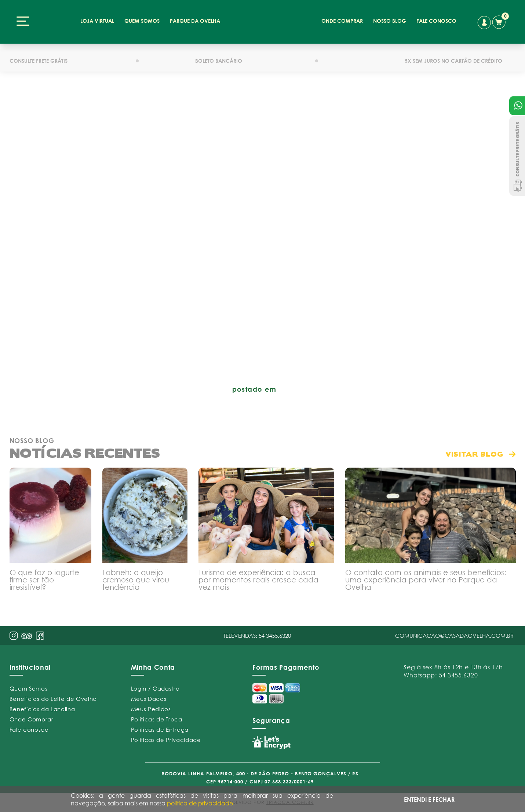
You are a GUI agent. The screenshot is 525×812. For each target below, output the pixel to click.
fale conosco (435, 21)
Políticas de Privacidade (166, 738)
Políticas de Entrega (160, 728)
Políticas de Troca (157, 717)
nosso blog (389, 21)
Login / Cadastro (155, 687)
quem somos (143, 21)
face (40, 634)
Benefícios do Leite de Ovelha (53, 697)
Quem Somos (29, 687)
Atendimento (517, 106)
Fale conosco (29, 728)
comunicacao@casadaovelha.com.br (454, 634)
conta (484, 23)
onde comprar (342, 21)
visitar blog (474, 452)
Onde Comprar (32, 717)
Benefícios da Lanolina (42, 707)
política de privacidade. (201, 803)
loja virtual (99, 21)
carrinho (500, 21)
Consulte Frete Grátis (517, 156)
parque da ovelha (195, 21)
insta (14, 634)
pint (27, 635)
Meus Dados (149, 697)
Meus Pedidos (151, 707)
